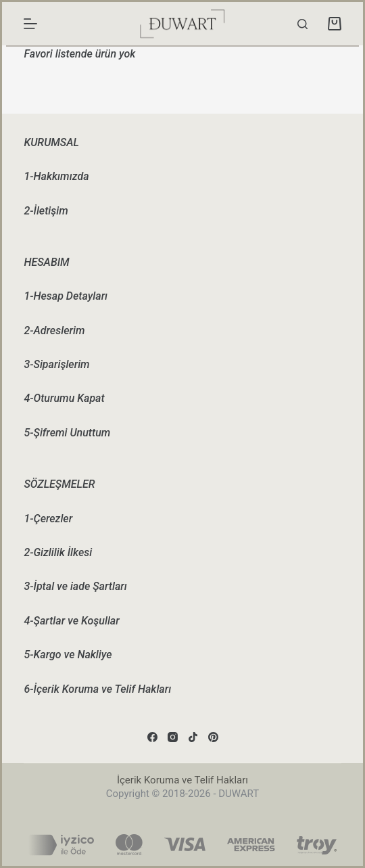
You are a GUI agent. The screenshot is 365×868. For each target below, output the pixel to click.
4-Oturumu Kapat (64, 398)
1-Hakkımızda (56, 176)
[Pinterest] (213, 737)
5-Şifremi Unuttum (67, 433)
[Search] (302, 24)
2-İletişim (46, 211)
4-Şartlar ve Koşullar (71, 621)
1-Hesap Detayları (66, 296)
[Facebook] (152, 737)
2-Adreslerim (54, 330)
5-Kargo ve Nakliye (68, 655)
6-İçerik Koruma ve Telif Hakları (97, 689)
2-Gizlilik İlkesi (58, 552)
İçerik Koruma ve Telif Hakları (182, 780)
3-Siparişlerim (56, 364)
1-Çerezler (48, 519)
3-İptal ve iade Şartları (75, 586)
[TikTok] (193, 737)
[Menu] (30, 24)
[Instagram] (173, 737)
